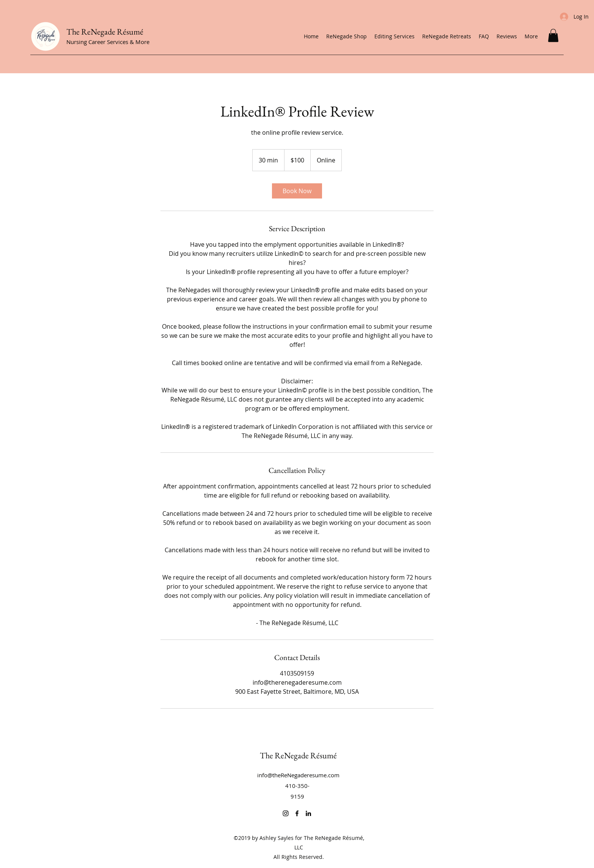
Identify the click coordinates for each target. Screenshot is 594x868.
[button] (553, 35)
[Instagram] (286, 813)
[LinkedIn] (308, 813)
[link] (297, 191)
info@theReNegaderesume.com (298, 775)
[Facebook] (297, 813)
